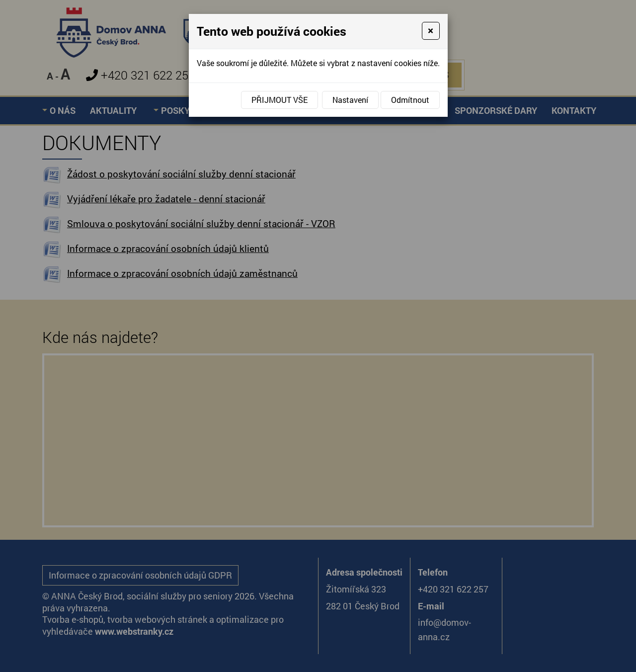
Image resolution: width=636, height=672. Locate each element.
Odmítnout (410, 100)
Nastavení (350, 100)
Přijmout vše (279, 100)
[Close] (431, 31)
